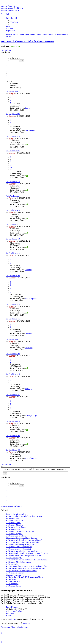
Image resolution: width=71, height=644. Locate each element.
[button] (6, 56)
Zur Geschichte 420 (13, 137)
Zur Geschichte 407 (13, 450)
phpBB (13, 619)
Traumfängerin (31, 299)
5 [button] (6, 71)
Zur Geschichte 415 (13, 305)
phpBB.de (27, 623)
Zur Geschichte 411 (13, 319)
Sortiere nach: (35, 469)
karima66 (28, 348)
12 (11, 169)
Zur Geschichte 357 (13, 151)
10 (11, 165)
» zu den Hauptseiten (9, 6)
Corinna (28, 270)
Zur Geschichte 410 (13, 421)
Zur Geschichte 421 (13, 91)
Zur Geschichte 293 (13, 114)
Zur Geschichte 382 (13, 395)
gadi (27, 145)
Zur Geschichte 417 (13, 225)
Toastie (28, 108)
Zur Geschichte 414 (13, 253)
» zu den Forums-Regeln (10, 10)
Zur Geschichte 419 (13, 182)
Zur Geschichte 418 (13, 210)
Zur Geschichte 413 (13, 339)
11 (11, 167)
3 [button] (6, 67)
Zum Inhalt (5, 14)
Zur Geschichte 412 (13, 374)
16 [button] (6, 75)
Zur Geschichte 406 (13, 276)
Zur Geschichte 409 (13, 436)
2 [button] (6, 65)
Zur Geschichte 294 (13, 354)
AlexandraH (30, 131)
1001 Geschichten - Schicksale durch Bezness (28, 41)
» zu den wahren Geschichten (12, 8)
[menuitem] (14, 22)
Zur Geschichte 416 (13, 239)
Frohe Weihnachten (13, 196)
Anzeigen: (12, 469)
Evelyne (12, 93)
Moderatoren (15, 46)
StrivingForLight (31, 415)
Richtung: (58, 469)
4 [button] (6, 69)
